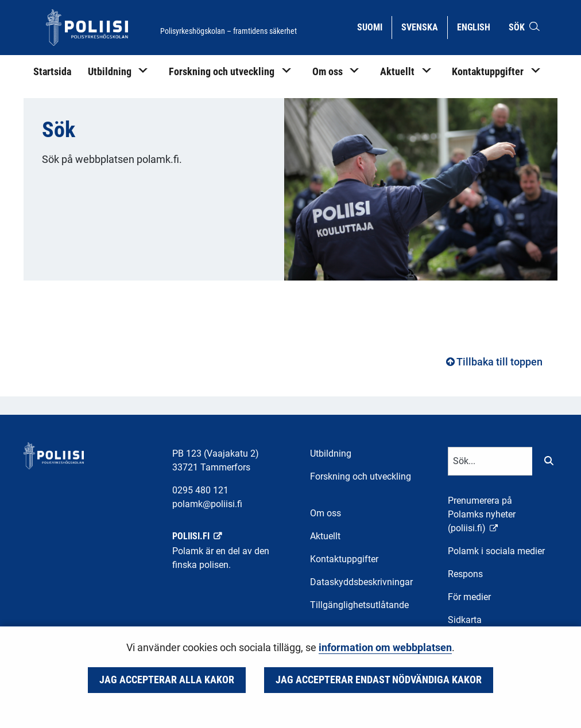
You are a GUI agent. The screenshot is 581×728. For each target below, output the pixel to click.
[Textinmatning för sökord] (490, 461)
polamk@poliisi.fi (207, 504)
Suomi (374, 26)
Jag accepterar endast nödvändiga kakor (379, 680)
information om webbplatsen (385, 648)
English (478, 26)
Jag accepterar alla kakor (167, 680)
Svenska (424, 26)
